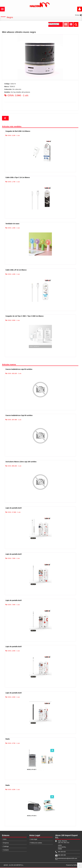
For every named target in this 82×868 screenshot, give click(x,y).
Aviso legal (34, 840)
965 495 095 (62, 855)
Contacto (6, 850)
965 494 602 (62, 852)
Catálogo (6, 847)
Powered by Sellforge (72, 866)
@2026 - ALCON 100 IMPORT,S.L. (14, 866)
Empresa (6, 843)
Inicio (5, 840)
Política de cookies (36, 843)
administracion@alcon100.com (64, 859)
